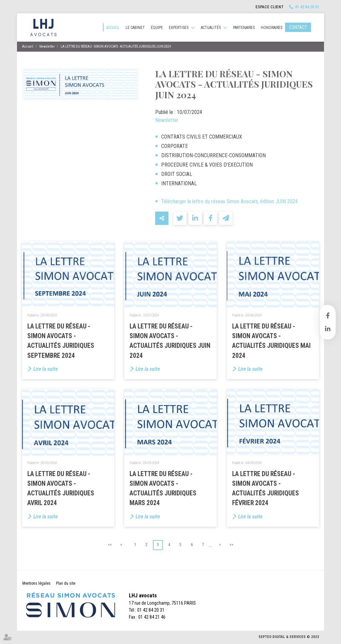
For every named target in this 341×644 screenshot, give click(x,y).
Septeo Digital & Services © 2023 (289, 637)
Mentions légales (36, 583)
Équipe (157, 28)
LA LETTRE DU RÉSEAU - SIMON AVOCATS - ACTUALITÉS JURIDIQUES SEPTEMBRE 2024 (61, 341)
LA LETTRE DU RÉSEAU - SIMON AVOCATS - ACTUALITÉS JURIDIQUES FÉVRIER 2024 (266, 489)
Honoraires (272, 28)
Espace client (270, 7)
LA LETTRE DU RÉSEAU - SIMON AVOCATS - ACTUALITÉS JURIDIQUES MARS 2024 (163, 489)
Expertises (179, 28)
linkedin (328, 329)
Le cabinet (135, 28)
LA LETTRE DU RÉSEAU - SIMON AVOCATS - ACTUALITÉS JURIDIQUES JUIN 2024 (116, 46)
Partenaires (244, 28)
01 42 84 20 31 (307, 7)
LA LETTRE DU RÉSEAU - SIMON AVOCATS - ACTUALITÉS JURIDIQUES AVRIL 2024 (61, 489)
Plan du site (66, 583)
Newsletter (47, 46)
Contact (298, 27)
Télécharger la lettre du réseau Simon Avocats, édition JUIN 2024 (229, 201)
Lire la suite (45, 369)
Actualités (211, 28)
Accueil (113, 28)
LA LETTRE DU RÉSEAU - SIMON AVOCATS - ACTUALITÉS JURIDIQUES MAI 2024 (271, 341)
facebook (328, 316)
